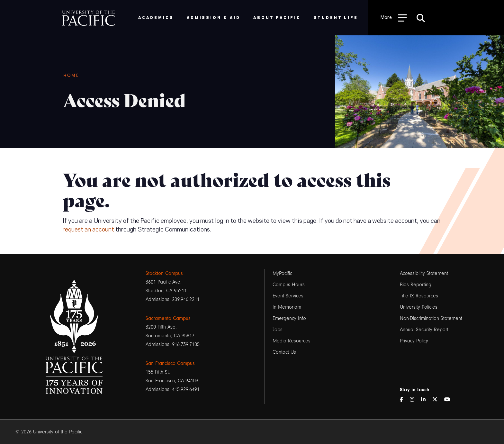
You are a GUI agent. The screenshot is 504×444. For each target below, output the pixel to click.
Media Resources (292, 341)
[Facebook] (404, 400)
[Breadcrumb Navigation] (194, 76)
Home (72, 76)
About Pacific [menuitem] (277, 17)
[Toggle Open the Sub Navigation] (394, 18)
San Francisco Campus (170, 363)
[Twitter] (437, 400)
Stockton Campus (164, 273)
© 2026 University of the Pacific (49, 432)
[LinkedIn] (426, 400)
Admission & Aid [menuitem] (214, 17)
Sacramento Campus (168, 318)
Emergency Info (289, 318)
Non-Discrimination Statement (431, 318)
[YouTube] (450, 400)
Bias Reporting (416, 285)
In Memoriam (287, 307)
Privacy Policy (414, 341)
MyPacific (282, 273)
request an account (88, 229)
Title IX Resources (419, 296)
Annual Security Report (424, 330)
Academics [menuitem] (156, 17)
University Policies (419, 307)
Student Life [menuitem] (336, 17)
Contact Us (284, 352)
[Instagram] (415, 400)
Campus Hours (289, 285)
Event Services (288, 296)
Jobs (278, 330)
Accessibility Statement (424, 273)
